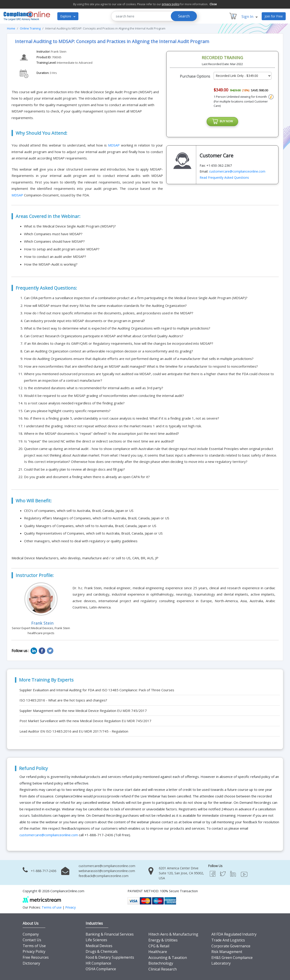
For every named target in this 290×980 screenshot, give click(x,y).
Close (213, 4)
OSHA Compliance (101, 969)
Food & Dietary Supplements (110, 957)
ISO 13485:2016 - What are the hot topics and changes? (63, 700)
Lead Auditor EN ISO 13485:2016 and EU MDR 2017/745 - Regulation (74, 731)
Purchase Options (195, 76)
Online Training (30, 28)
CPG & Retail (159, 946)
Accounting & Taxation (168, 958)
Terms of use (52, 907)
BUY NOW (222, 122)
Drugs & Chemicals (102, 951)
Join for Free (274, 16)
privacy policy (171, 4)
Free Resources (36, 957)
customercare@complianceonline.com (237, 172)
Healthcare (158, 952)
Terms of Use (34, 946)
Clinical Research (163, 969)
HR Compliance (98, 963)
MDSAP (115, 145)
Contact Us (32, 940)
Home (11, 28)
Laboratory (221, 963)
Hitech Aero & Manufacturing (173, 934)
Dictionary (31, 963)
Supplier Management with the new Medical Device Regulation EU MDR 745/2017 (83, 711)
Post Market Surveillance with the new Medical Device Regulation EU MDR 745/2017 (85, 721)
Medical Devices (99, 946)
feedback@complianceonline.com (104, 876)
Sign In (250, 17)
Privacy (70, 907)
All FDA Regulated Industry (234, 934)
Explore (68, 16)
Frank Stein (59, 51)
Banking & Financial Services (110, 934)
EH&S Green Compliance (232, 958)
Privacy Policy (34, 951)
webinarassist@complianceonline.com (107, 871)
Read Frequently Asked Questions (224, 178)
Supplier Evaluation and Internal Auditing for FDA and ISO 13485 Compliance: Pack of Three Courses (97, 690)
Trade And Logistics (228, 940)
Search (184, 16)
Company (31, 934)
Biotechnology (161, 963)
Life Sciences (96, 940)
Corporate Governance (231, 946)
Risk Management (227, 952)
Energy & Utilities (163, 940)
